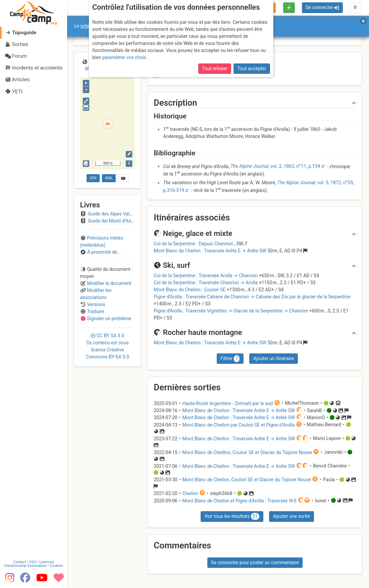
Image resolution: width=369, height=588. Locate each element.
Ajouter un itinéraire (274, 358)
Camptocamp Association (25, 566)
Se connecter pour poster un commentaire (255, 562)
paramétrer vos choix (124, 57)
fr (355, 7)
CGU (33, 562)
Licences (47, 562)
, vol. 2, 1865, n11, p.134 (275, 166)
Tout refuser (215, 68)
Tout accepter (252, 68)
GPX (93, 178)
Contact (19, 562)
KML (109, 178)
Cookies (56, 566)
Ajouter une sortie (292, 516)
